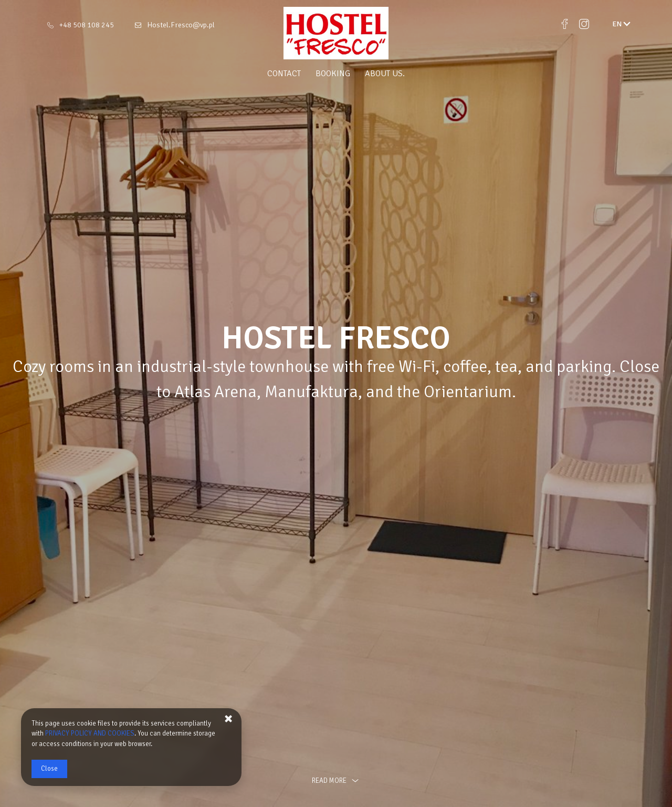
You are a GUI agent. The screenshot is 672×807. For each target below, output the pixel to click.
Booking (333, 74)
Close (49, 769)
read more (336, 781)
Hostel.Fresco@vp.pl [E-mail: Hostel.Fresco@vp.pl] (181, 25)
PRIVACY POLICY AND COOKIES (90, 733)
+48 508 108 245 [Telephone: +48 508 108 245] (87, 25)
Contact (284, 74)
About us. (385, 74)
